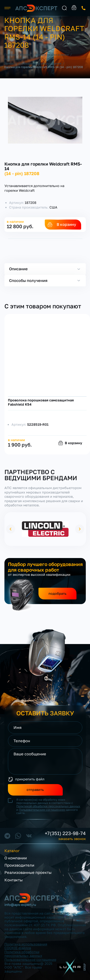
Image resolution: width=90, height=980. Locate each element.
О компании (16, 858)
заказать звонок (84, 8)
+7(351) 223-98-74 (65, 834)
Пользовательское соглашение (30, 960)
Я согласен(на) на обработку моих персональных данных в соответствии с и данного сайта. (48, 807)
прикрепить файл (30, 779)
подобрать (57, 593)
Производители (19, 865)
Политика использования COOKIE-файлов (26, 946)
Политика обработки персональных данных (23, 954)
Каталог (12, 851)
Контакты (14, 880)
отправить (35, 790)
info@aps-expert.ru (20, 905)
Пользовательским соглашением (42, 810)
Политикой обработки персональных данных (48, 806)
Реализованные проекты (28, 873)
